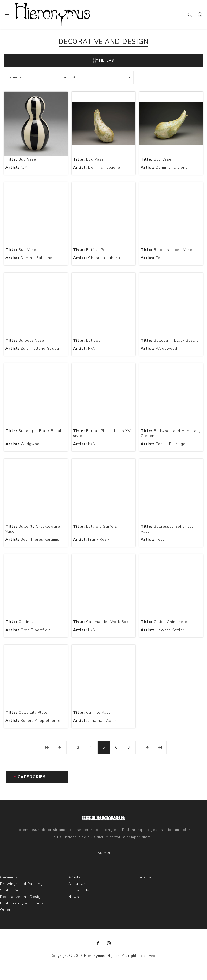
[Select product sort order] (37, 77)
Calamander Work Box (101, 622)
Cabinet (19, 622)
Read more (103, 853)
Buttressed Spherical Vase (167, 529)
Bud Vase (21, 159)
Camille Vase (92, 713)
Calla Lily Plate (26, 713)
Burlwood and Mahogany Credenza (171, 433)
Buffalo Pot (90, 250)
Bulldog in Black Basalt (169, 340)
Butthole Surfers (95, 526)
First (47, 747)
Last (160, 747)
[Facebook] (98, 943)
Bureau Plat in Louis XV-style (103, 433)
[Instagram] (109, 943)
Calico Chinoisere (164, 622)
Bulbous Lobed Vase (166, 250)
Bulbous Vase (25, 340)
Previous (60, 747)
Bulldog (87, 340)
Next (147, 747)
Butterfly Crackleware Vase (33, 529)
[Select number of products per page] (101, 77)
